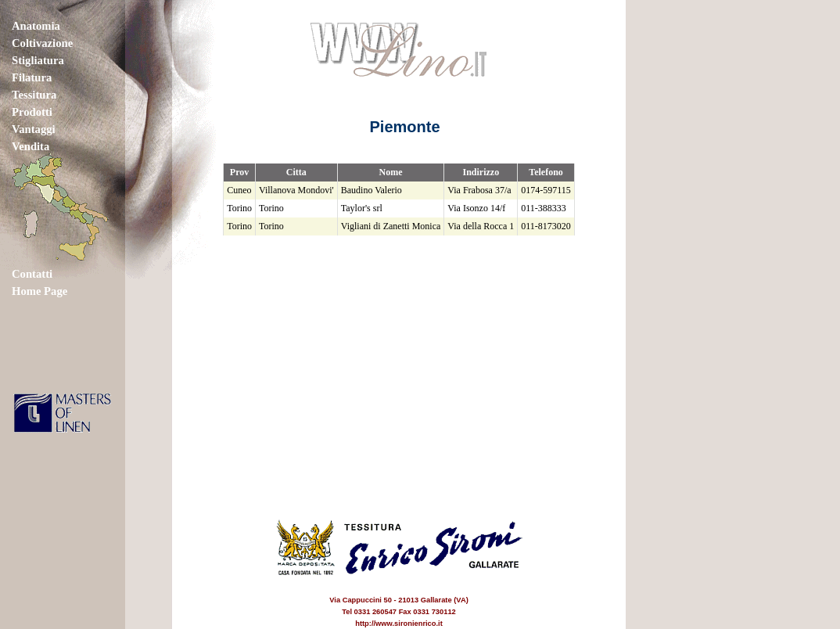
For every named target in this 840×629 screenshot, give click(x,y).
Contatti (32, 274)
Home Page (39, 291)
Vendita (31, 146)
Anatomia (36, 26)
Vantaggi (34, 129)
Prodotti (32, 112)
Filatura (32, 77)
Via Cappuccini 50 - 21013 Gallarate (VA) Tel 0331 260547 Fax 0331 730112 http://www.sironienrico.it (399, 600)
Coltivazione (42, 43)
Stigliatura (38, 60)
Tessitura (34, 95)
